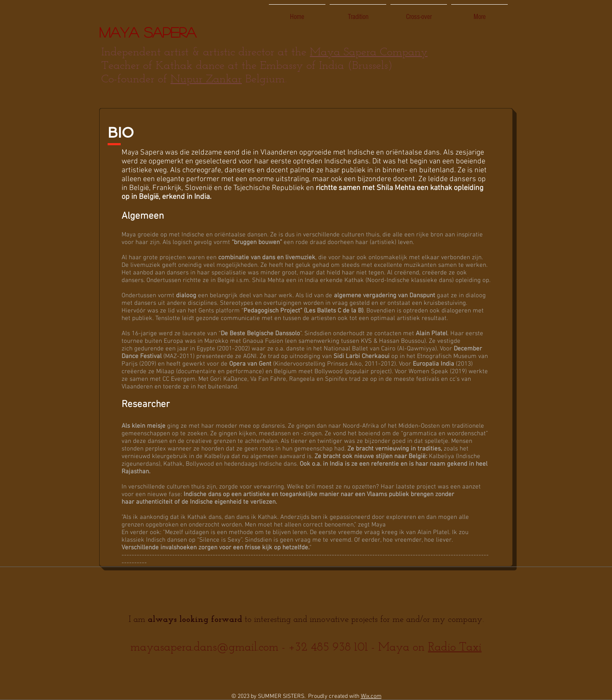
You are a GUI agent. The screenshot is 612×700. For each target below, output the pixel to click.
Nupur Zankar (206, 80)
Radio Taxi (455, 648)
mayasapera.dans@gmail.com (204, 648)
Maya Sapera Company (369, 53)
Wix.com (371, 696)
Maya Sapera (148, 32)
